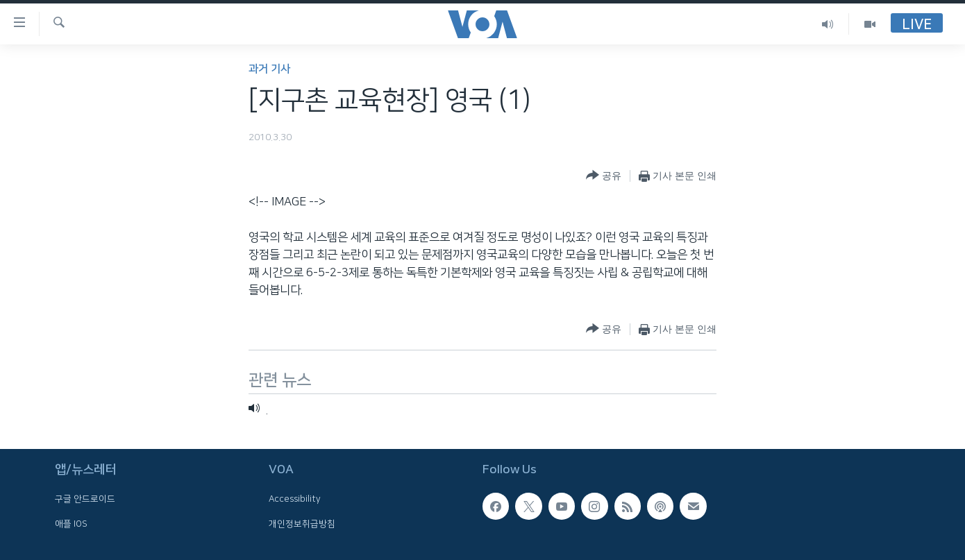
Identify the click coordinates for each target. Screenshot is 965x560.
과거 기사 (269, 69)
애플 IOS (71, 524)
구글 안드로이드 (85, 500)
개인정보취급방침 (302, 524)
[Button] (604, 176)
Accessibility (295, 500)
